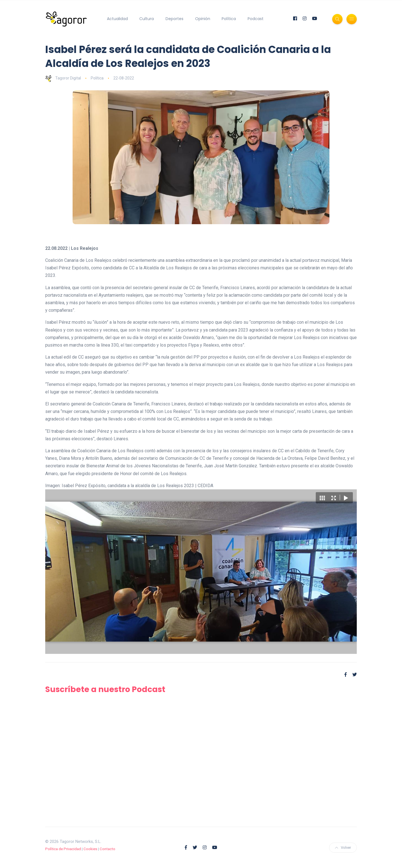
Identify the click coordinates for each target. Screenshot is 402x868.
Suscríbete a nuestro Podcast (105, 689)
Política (229, 19)
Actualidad (117, 19)
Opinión (203, 19)
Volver (343, 848)
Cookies (90, 849)
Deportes (174, 19)
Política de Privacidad (63, 849)
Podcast (256, 19)
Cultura (147, 19)
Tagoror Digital (63, 78)
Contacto (107, 849)
